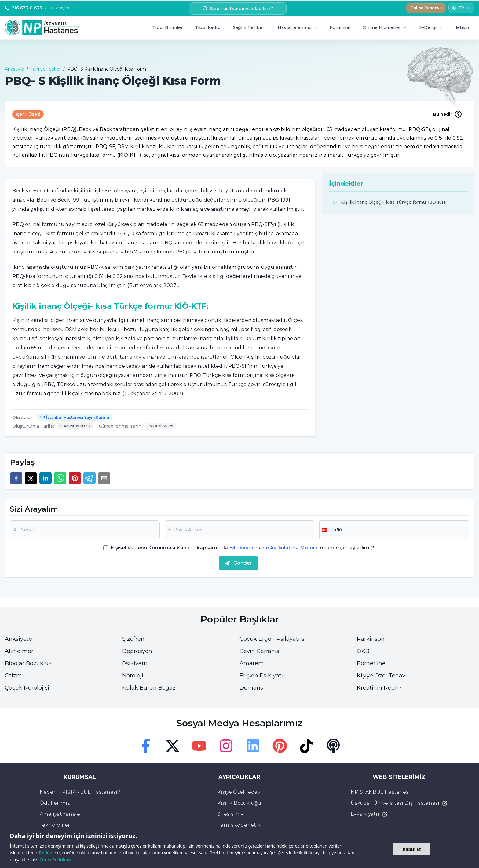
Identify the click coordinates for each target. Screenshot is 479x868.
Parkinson (371, 639)
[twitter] (31, 478)
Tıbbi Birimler (167, 27)
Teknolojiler (55, 825)
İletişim (463, 27)
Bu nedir (448, 114)
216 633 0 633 (37, 8)
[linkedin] (46, 478)
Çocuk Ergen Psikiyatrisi (273, 639)
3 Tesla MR (231, 814)
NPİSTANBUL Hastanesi (380, 792)
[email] (104, 478)
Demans (251, 688)
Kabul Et (412, 849)
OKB (363, 651)
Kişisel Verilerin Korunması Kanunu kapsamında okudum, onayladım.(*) (243, 548)
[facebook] (16, 478)
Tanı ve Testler (46, 69)
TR (461, 8)
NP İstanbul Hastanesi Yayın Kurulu (74, 417)
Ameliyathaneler (61, 814)
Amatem (252, 663)
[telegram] (90, 478)
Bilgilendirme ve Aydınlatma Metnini (274, 548)
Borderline (371, 663)
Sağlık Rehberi (249, 27)
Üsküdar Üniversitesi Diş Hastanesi (399, 803)
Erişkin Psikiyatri (262, 676)
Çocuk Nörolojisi (27, 688)
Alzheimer (19, 651)
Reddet (47, 853)
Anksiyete (18, 639)
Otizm (13, 676)
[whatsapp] (60, 478)
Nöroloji (133, 676)
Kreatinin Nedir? (379, 688)
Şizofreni (134, 639)
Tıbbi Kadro (208, 27)
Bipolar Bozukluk (28, 663)
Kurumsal (340, 27)
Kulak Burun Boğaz (149, 688)
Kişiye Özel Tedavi (382, 676)
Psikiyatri (135, 663)
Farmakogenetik (239, 825)
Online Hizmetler (385, 27)
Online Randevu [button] (426, 8)
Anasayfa (15, 69)
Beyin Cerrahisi (260, 651)
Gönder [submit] (238, 563)
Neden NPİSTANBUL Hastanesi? (80, 792)
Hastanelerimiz (298, 27)
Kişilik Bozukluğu (239, 803)
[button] (325, 530)
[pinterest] (75, 478)
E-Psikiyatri (369, 814)
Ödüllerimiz (55, 803)
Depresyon (137, 651)
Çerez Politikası (55, 860)
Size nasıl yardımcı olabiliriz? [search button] (238, 9)
